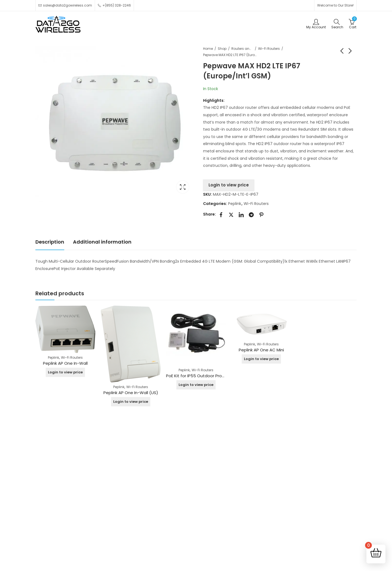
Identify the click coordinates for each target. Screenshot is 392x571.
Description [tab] (50, 242)
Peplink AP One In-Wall (65, 363)
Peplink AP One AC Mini (261, 350)
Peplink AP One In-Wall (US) (131, 393)
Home (208, 49)
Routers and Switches (242, 49)
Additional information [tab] (102, 242)
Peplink (235, 204)
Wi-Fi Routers (269, 49)
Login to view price (229, 185)
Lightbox (183, 187)
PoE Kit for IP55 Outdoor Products (200, 376)
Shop (222, 49)
